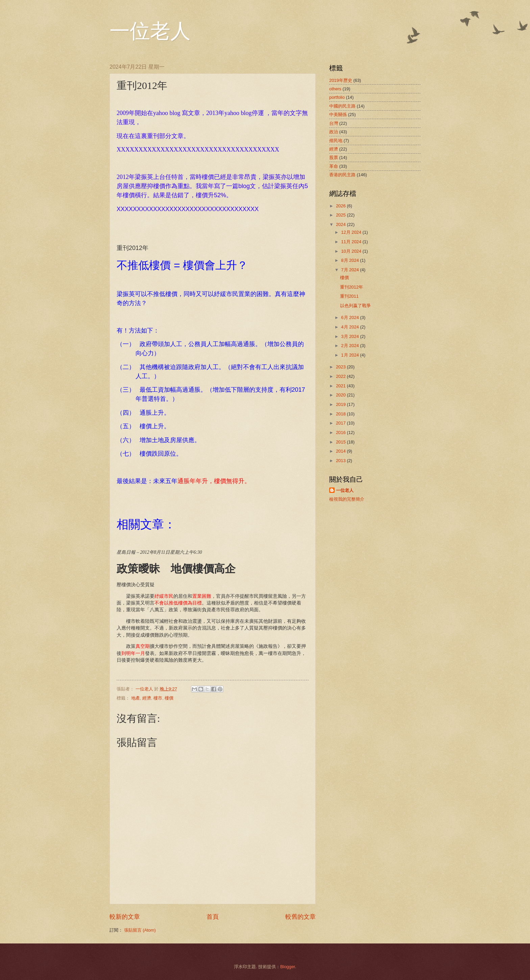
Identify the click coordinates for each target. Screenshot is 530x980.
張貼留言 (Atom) (140, 930)
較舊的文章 (300, 917)
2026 (341, 206)
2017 (341, 423)
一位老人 (150, 31)
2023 (341, 367)
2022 (341, 376)
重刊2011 (349, 296)
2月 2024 (351, 346)
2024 (341, 224)
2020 (341, 395)
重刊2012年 (352, 287)
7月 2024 (351, 270)
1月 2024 (351, 355)
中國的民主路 (342, 106)
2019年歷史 (341, 80)
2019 (341, 404)
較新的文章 (125, 917)
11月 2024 (352, 242)
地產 (136, 698)
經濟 (147, 698)
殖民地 (336, 141)
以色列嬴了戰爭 (355, 306)
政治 (334, 132)
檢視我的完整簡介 (347, 499)
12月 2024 (352, 232)
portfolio (337, 97)
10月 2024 (352, 251)
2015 (341, 442)
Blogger (288, 967)
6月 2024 (351, 317)
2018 (341, 414)
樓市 (158, 698)
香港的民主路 (342, 175)
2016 (341, 432)
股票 (334, 157)
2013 (341, 461)
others (335, 89)
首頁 (213, 917)
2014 (341, 451)
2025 (341, 215)
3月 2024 (351, 336)
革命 (334, 166)
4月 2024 (351, 327)
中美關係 (338, 115)
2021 (341, 386)
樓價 (169, 698)
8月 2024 (351, 260)
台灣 (334, 123)
